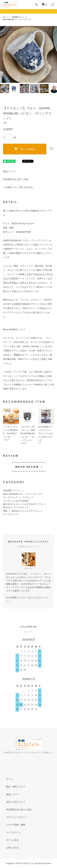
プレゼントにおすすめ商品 (16, 501)
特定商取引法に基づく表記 (16, 179)
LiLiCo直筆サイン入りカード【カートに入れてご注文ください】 (45, 434)
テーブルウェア (10, 497)
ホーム (5, 17)
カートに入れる (25, 149)
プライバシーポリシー (17, 817)
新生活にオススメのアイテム (26, 511)
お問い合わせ (12, 848)
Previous (3, 54)
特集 (5, 511)
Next (54, 54)
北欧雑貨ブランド (18, 17)
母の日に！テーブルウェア (16, 507)
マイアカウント (14, 832)
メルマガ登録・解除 (16, 825)
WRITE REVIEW (27, 467)
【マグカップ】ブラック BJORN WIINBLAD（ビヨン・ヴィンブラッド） (28, 434)
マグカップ (28, 497)
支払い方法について (16, 802)
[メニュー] (52, 5)
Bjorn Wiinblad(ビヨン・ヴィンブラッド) (17, 19)
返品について (9, 171)
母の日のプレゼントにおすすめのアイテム (23, 504)
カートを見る (12, 840)
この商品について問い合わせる (18, 187)
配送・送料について (16, 787)
